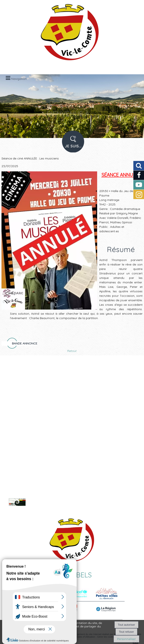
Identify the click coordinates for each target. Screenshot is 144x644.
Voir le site (45, 505)
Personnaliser (126, 639)
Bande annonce (25, 343)
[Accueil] (67, 34)
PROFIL (72, 144)
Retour (72, 351)
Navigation (19, 79)
